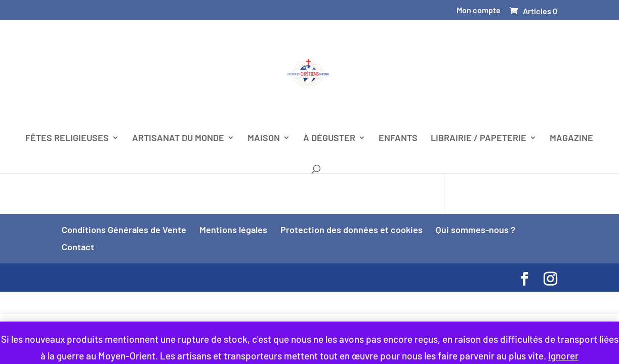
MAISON (264, 139)
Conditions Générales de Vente (124, 230)
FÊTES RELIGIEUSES (67, 139)
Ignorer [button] (563, 356)
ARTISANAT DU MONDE (178, 139)
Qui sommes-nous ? (476, 230)
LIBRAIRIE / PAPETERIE (479, 139)
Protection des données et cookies (352, 230)
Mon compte (479, 10)
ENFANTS (398, 139)
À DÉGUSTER (329, 139)
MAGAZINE (571, 139)
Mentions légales (233, 230)
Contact (78, 247)
